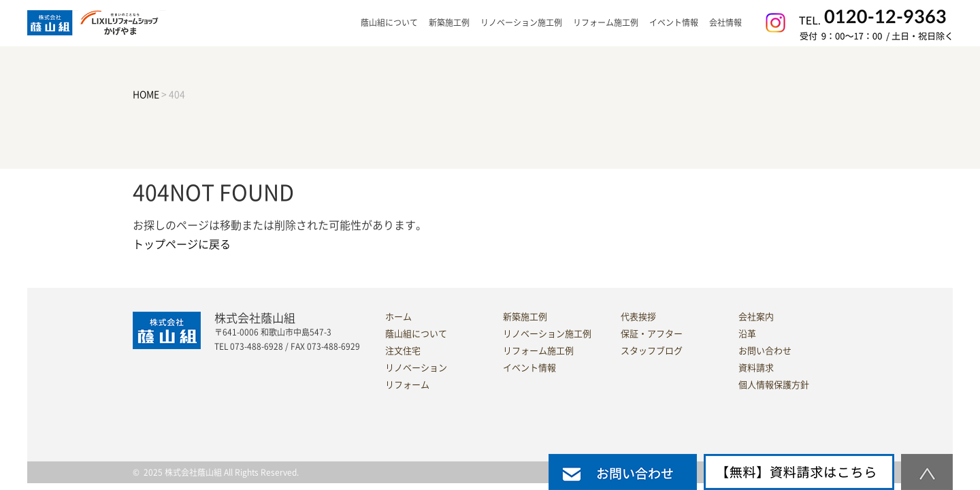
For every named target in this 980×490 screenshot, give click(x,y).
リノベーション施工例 (521, 22)
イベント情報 (674, 22)
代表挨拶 (638, 317)
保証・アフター (652, 334)
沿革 (747, 334)
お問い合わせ (765, 351)
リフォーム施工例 (606, 22)
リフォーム (407, 385)
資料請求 (756, 368)
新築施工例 (449, 22)
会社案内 (756, 317)
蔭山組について (416, 334)
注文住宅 (403, 351)
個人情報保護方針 (774, 385)
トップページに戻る (182, 244)
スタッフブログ (652, 351)
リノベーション (416, 368)
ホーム (398, 317)
